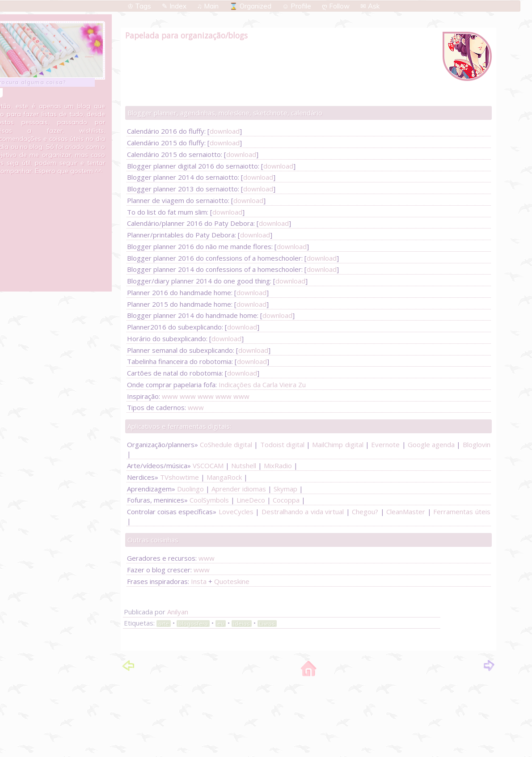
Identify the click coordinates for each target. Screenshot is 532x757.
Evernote (385, 444)
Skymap (285, 489)
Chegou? (365, 512)
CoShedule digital (226, 444)
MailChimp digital (338, 444)
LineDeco (251, 500)
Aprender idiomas (239, 489)
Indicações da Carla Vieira (258, 385)
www (170, 396)
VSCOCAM (208, 465)
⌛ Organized (251, 6)
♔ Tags (140, 6)
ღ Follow (337, 6)
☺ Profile (298, 6)
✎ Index (175, 6)
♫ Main (209, 6)
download (225, 131)
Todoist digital (282, 444)
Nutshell (244, 465)
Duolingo (190, 489)
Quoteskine (232, 581)
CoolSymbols (209, 500)
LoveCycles (236, 512)
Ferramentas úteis (462, 512)
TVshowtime (179, 477)
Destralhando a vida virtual (303, 512)
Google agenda (431, 444)
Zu (302, 385)
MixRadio (278, 465)
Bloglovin (477, 444)
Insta (199, 581)
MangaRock (224, 477)
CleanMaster (406, 512)
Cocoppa (286, 500)
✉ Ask (370, 6)
